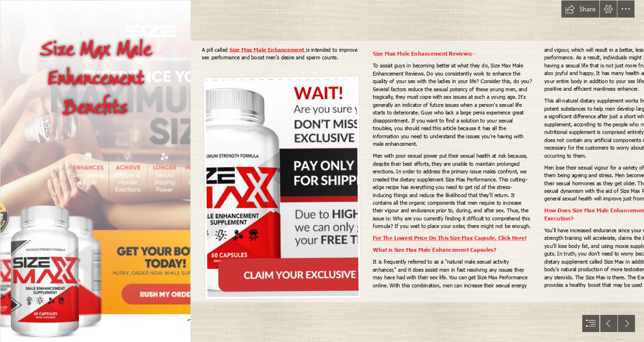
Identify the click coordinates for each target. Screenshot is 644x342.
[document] (322, 171)
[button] (580, 9)
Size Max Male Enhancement (267, 50)
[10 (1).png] (95, 171)
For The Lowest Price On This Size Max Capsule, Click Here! (450, 238)
